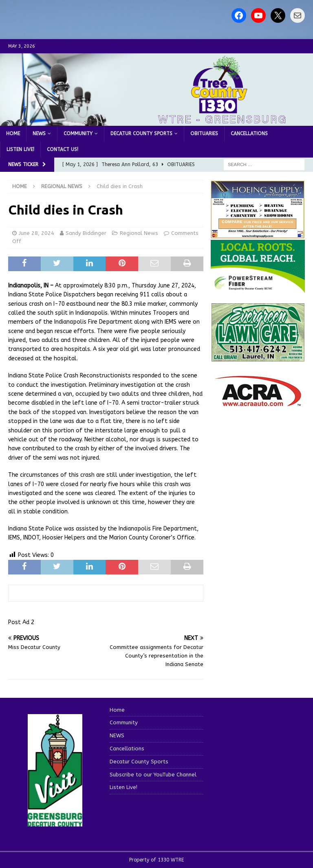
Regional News (139, 233)
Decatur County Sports (141, 134)
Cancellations (249, 134)
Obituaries (204, 134)
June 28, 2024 (36, 233)
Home (13, 134)
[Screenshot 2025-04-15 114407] (258, 358)
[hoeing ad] (258, 234)
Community (78, 134)
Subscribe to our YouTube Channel (153, 775)
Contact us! (63, 149)
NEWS (39, 134)
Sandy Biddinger (86, 233)
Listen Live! (20, 149)
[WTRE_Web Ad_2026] (258, 289)
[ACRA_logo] (258, 402)
